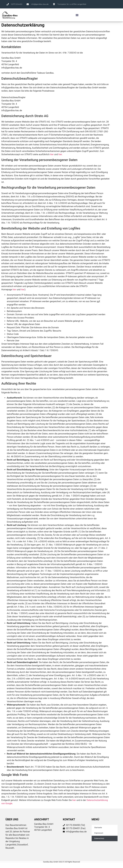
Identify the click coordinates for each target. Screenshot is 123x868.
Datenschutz (99, 838)
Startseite (98, 828)
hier (52, 154)
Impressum (99, 833)
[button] (77, 15)
